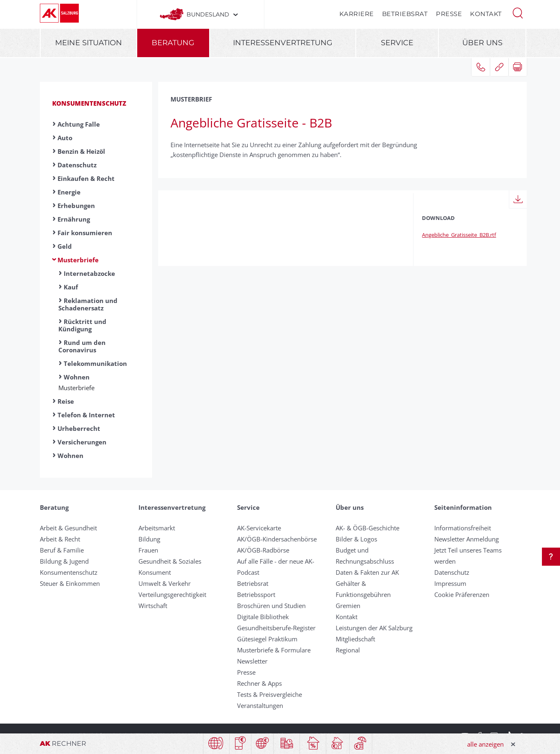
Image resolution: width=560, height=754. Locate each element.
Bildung (149, 539)
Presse (449, 14)
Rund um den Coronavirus (82, 346)
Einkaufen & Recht (86, 178)
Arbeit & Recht (60, 539)
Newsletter (252, 661)
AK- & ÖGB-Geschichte (368, 528)
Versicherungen (82, 442)
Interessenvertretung (283, 43)
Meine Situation (89, 43)
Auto (65, 138)
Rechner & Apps (259, 683)
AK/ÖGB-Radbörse (263, 550)
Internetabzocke (89, 273)
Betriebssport (256, 594)
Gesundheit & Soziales (170, 561)
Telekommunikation (95, 363)
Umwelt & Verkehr (165, 583)
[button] (518, 12)
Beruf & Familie (62, 550)
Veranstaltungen (260, 705)
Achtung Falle (79, 124)
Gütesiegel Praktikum (267, 639)
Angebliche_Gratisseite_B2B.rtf (459, 235)
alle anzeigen (485, 744)
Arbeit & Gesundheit (68, 528)
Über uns (482, 43)
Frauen (148, 550)
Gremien (348, 606)
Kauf (71, 287)
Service (397, 43)
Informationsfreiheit (463, 528)
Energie (69, 192)
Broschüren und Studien (271, 606)
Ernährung (74, 219)
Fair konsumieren (85, 233)
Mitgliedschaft (355, 639)
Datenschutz (77, 165)
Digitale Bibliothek (263, 617)
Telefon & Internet (86, 415)
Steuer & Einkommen (70, 583)
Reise (66, 401)
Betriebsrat (405, 14)
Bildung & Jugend (64, 561)
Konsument (155, 572)
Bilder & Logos (356, 539)
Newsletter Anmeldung (467, 539)
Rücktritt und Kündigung (82, 325)
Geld (65, 246)
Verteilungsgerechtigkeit (172, 594)
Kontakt (486, 14)
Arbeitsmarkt (157, 528)
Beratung (173, 43)
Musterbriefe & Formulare (274, 650)
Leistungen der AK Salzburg (374, 628)
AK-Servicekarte (259, 528)
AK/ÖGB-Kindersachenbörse (277, 539)
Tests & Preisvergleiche (270, 694)
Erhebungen (76, 206)
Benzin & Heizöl (81, 151)
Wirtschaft (153, 606)
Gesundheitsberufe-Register (276, 628)
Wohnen (77, 377)
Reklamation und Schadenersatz (88, 304)
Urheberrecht (79, 428)
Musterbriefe (78, 260)
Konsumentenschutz (89, 103)
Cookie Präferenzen (462, 594)
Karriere (357, 14)
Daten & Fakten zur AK (367, 572)
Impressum (450, 583)
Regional (348, 650)
